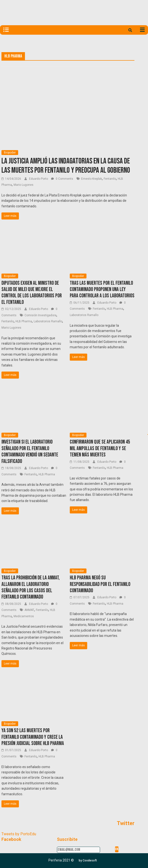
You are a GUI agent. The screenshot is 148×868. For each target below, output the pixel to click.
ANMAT (29, 610)
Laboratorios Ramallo (48, 321)
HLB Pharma (24, 321)
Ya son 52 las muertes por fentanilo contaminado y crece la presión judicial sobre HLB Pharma (33, 737)
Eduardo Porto (39, 179)
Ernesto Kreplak (92, 179)
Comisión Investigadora (40, 315)
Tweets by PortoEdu (19, 834)
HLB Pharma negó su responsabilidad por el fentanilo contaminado (100, 584)
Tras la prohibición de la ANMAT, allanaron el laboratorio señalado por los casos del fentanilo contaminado (31, 587)
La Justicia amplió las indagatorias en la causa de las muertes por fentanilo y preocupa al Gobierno (66, 166)
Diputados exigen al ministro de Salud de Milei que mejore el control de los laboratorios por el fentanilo (32, 293)
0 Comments (62, 179)
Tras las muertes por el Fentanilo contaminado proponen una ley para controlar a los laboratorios (102, 290)
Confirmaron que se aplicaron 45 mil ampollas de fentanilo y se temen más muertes (100, 448)
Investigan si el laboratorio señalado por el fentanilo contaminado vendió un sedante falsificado (30, 452)
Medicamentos (24, 616)
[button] (88, 860)
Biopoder (10, 153)
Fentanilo (110, 179)
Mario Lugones (23, 185)
